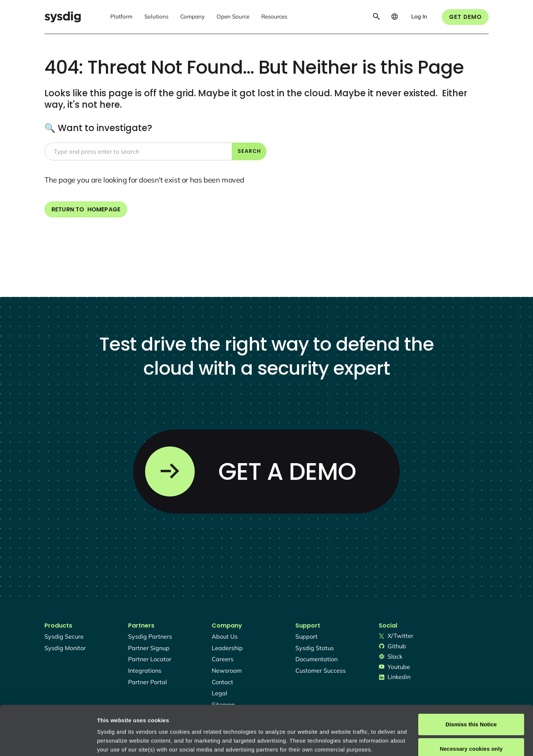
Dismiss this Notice (471, 678)
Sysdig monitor (65, 648)
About (251, 721)
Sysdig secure (64, 636)
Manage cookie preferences (134, 741)
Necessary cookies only (471, 702)
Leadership (227, 648)
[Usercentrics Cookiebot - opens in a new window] (48, 742)
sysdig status (315, 648)
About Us (225, 636)
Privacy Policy (199, 721)
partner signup (149, 648)
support (306, 636)
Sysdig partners (150, 636)
